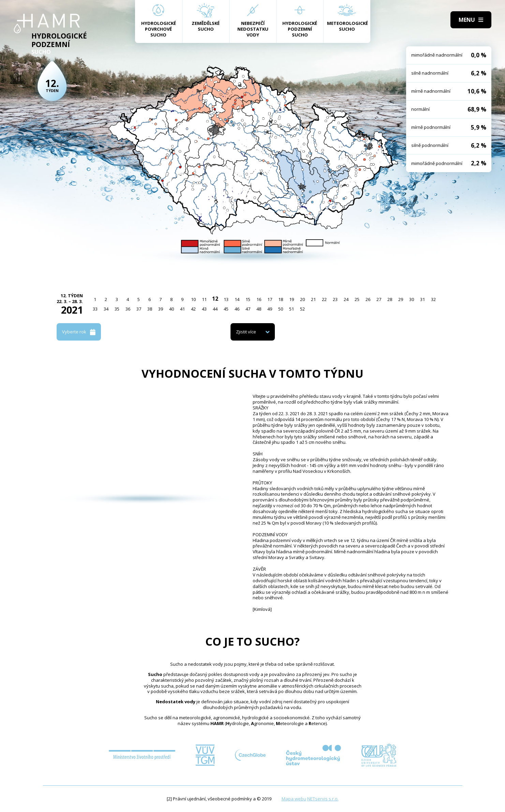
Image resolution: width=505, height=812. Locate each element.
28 (390, 299)
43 (204, 309)
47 (248, 309)
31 (422, 299)
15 (248, 299)
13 (226, 299)
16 (259, 299)
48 (259, 309)
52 (302, 309)
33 (95, 309)
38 (150, 309)
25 (357, 299)
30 (412, 299)
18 (281, 299)
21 (313, 299)
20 (302, 299)
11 (204, 299)
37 (139, 309)
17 (270, 299)
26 (368, 299)
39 (161, 309)
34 (106, 309)
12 (215, 299)
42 (193, 309)
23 (335, 299)
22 (324, 299)
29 (401, 299)
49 (270, 309)
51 (292, 309)
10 (193, 299)
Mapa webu (294, 799)
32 (433, 299)
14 (237, 299)
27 (379, 299)
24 (346, 299)
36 (128, 309)
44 (215, 309)
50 (281, 309)
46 (237, 309)
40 (172, 309)
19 (292, 299)
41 (182, 309)
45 (226, 309)
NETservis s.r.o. (323, 799)
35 (117, 309)
